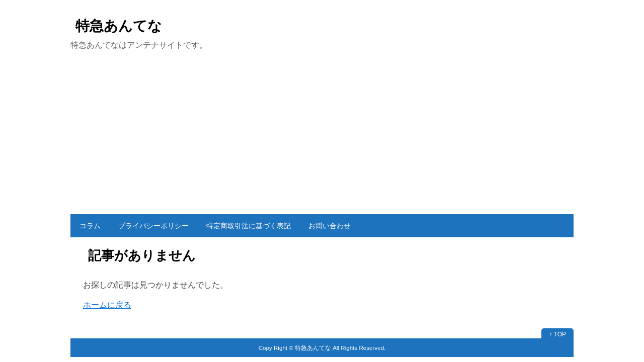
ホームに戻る (107, 305)
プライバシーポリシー (153, 226)
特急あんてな (119, 26)
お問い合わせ (330, 226)
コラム (90, 226)
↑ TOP (557, 334)
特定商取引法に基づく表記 (249, 226)
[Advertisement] (322, 139)
